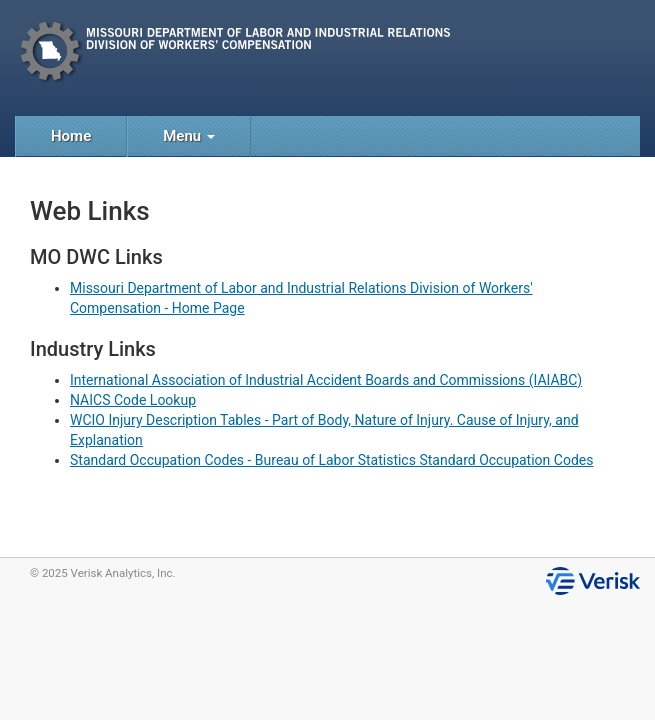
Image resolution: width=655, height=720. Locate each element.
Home (71, 136)
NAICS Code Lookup (133, 400)
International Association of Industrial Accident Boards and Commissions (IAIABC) (326, 380)
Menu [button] (189, 136)
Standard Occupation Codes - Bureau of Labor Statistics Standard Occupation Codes (331, 460)
